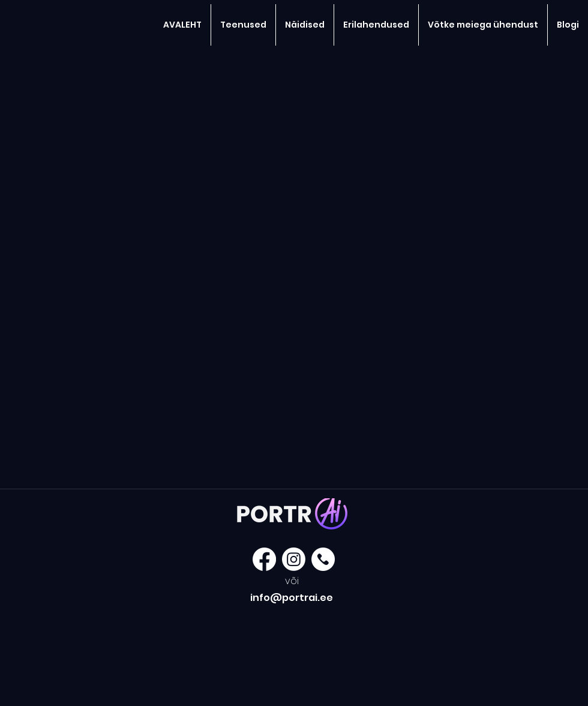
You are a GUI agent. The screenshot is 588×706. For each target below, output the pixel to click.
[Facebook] (264, 559)
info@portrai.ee (292, 598)
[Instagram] (294, 559)
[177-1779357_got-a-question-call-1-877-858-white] (323, 559)
